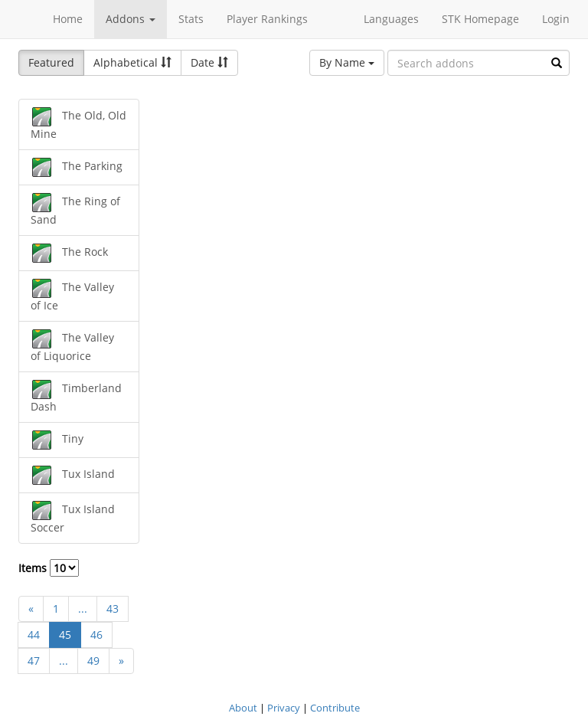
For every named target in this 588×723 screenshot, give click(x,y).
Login (556, 19)
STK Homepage (480, 19)
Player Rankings (267, 19)
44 (34, 635)
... (83, 608)
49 (93, 661)
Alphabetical (132, 62)
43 (113, 608)
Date (209, 62)
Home (68, 19)
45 (65, 635)
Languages (391, 19)
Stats (191, 19)
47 (34, 661)
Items (49, 568)
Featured (51, 62)
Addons (131, 19)
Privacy (284, 708)
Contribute (335, 708)
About (243, 708)
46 (96, 635)
